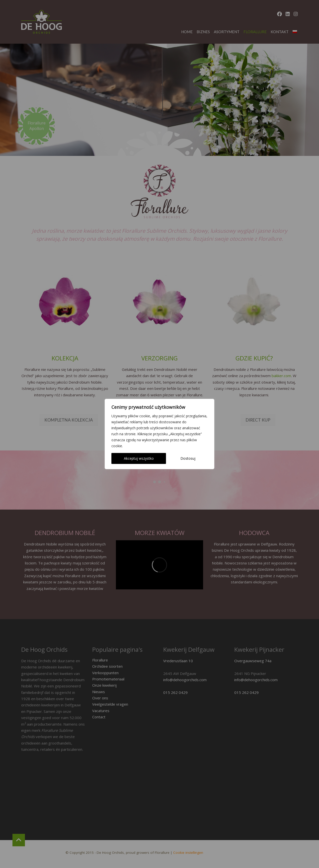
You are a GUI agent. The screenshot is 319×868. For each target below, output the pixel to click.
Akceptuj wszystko (139, 458)
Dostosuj (188, 458)
